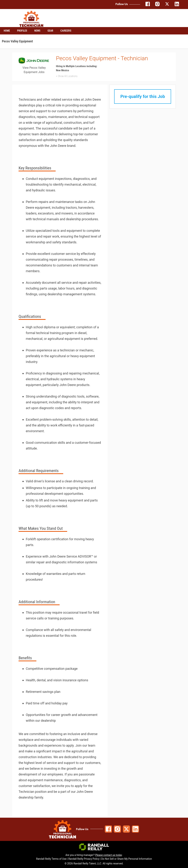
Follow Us (82, 829)
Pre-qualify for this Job (143, 97)
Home (7, 31)
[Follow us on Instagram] (157, 5)
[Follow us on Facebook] (148, 5)
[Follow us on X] (167, 5)
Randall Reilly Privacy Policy (84, 859)
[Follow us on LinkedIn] (177, 5)
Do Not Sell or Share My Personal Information (127, 859)
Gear (50, 31)
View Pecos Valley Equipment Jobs (34, 70)
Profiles (22, 31)
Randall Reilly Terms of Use (51, 859)
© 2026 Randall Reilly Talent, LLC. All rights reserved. (94, 863)
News (37, 31)
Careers (66, 31)
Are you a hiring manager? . (94, 855)
